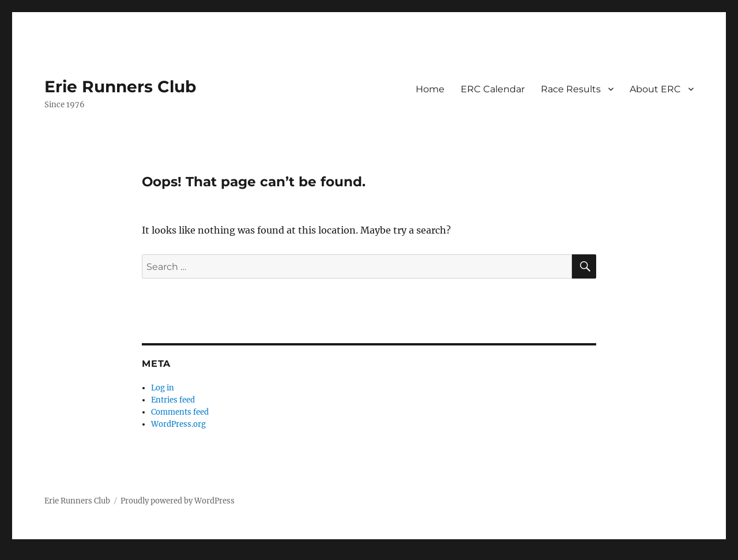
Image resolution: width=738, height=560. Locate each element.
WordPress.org (178, 424)
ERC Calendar (493, 89)
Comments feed (180, 412)
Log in (163, 388)
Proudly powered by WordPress (178, 501)
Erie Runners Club (120, 87)
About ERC (655, 89)
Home (430, 89)
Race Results (571, 89)
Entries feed (173, 400)
